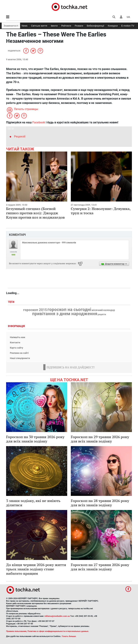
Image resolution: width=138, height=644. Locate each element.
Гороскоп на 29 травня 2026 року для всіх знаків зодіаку (100, 439)
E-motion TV (128, 26)
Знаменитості (11, 26)
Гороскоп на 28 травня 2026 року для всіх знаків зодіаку (100, 503)
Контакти (15, 342)
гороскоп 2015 (35, 310)
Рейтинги (66, 26)
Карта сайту (17, 348)
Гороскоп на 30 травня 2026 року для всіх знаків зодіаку (35, 439)
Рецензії (20, 136)
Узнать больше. (69, 636)
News (25, 26)
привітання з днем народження (65, 314)
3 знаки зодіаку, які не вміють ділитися (33, 503)
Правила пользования (16, 631)
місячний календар (103, 310)
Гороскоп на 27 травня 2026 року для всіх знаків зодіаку (100, 567)
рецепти (102, 314)
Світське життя (39, 26)
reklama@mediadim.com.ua (57, 616)
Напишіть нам (18, 337)
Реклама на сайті (19, 353)
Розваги (79, 26)
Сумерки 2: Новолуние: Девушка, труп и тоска (101, 211)
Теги (11, 302)
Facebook (39, 122)
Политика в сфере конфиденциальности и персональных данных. (58, 631)
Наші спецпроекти (20, 358)
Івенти (54, 26)
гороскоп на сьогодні (69, 310)
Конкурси (113, 26)
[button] (121, 17)
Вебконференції (96, 26)
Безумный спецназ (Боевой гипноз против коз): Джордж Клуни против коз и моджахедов (35, 213)
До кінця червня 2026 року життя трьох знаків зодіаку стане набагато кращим (36, 569)
